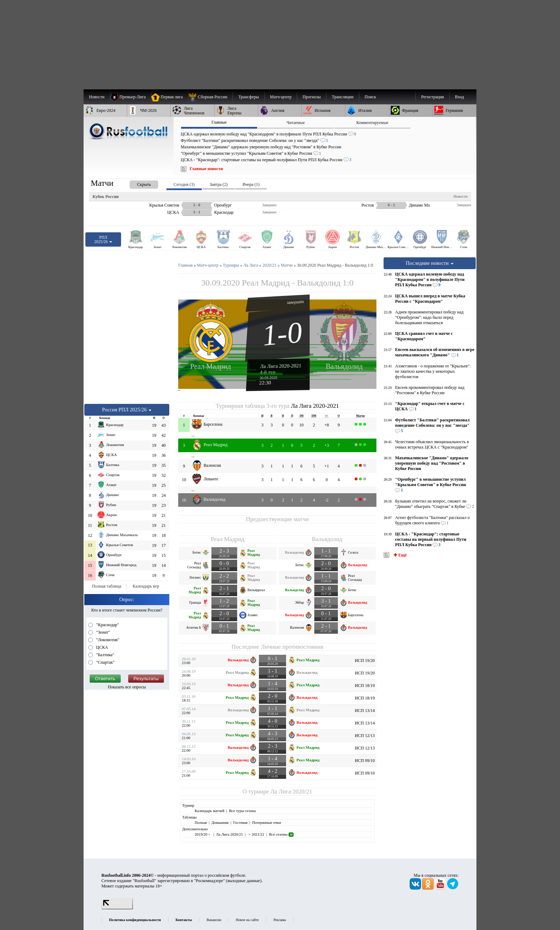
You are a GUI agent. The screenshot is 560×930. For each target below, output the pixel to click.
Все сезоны (281, 834)
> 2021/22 (256, 834)
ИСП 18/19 (365, 686)
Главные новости (206, 169)
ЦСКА (101, 647)
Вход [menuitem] (459, 97)
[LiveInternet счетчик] (117, 908)
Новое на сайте (247, 920)
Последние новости (430, 263)
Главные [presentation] (219, 122)
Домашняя (220, 822)
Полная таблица (107, 586)
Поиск (370, 97)
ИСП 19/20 (365, 661)
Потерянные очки (267, 822)
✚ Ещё (399, 555)
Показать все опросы (127, 687)
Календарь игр (146, 586)
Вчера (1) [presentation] (251, 184)
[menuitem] (211, 97)
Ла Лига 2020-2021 (281, 366)
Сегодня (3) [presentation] (184, 184)
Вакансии (214, 920)
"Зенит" (102, 632)
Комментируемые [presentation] (372, 123)
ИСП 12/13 (365, 736)
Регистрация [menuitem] (432, 97)
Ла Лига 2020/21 (291, 792)
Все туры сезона (242, 811)
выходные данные (244, 881)
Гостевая (240, 822)
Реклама (280, 920)
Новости (461, 196)
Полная (201, 822)
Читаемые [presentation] (296, 123)
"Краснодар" (107, 625)
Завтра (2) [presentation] (219, 184)
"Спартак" (105, 662)
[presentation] (137, 183)
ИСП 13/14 (365, 711)
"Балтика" (105, 655)
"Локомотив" (107, 640)
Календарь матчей (209, 811)
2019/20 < (203, 834)
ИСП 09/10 (365, 761)
